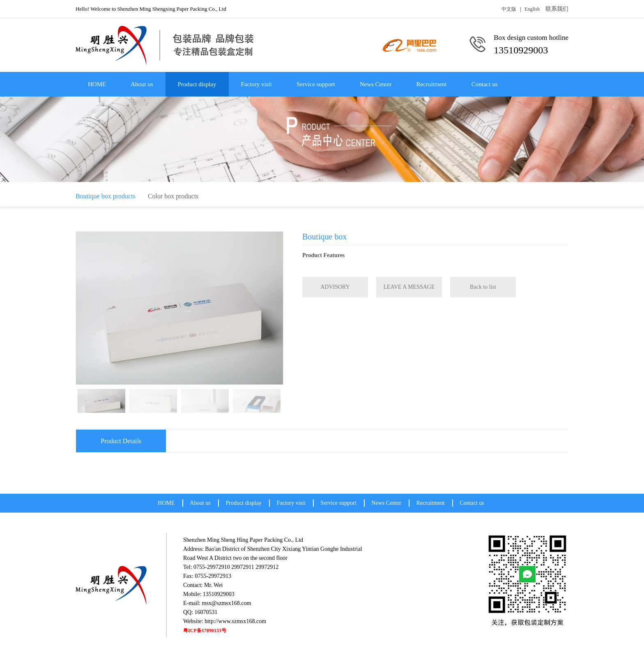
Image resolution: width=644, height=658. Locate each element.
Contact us (485, 84)
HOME (97, 84)
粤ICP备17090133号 (205, 630)
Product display (197, 84)
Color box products (173, 196)
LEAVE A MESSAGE (409, 287)
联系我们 (557, 9)
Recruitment (432, 84)
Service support (316, 84)
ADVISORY (335, 287)
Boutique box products (106, 196)
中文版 (509, 9)
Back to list (483, 287)
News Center (376, 84)
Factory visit (256, 84)
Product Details (121, 441)
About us (142, 84)
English (532, 9)
